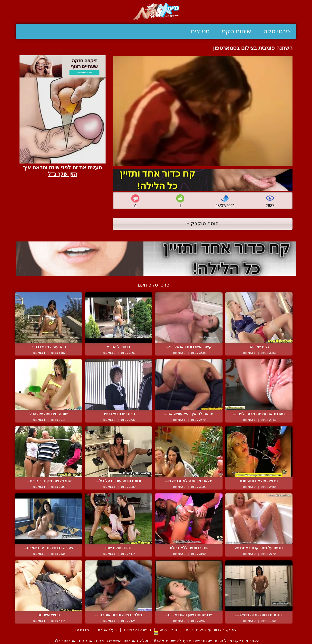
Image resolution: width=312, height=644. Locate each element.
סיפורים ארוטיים (137, 630)
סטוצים (200, 31)
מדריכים (82, 630)
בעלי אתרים (107, 630)
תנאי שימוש (168, 630)
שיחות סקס (236, 31)
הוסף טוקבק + (203, 223)
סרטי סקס (277, 31)
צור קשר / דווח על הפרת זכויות (211, 630)
